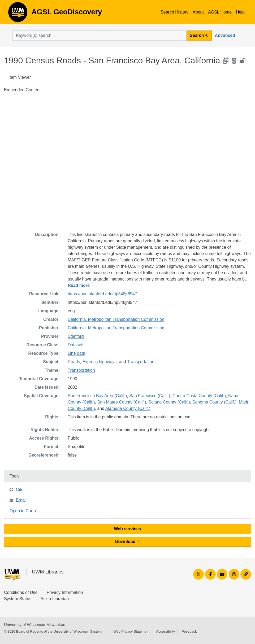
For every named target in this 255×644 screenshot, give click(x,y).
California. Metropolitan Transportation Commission (116, 319)
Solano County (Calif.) (169, 402)
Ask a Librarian (55, 599)
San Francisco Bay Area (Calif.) (97, 396)
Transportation (141, 362)
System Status (18, 599)
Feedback (189, 631)
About (198, 12)
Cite (20, 490)
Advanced (225, 35)
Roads (74, 362)
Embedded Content (22, 90)
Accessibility (165, 631)
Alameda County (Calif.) (128, 408)
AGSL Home (220, 12)
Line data (76, 353)
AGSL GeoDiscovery (18, 14)
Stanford (76, 336)
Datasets (76, 345)
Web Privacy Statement (131, 631)
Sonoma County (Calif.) (214, 402)
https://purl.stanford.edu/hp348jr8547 (102, 294)
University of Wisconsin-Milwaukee (35, 625)
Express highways (99, 362)
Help (240, 12)
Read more (79, 285)
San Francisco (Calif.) (150, 396)
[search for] (100, 36)
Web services (128, 529)
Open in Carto (23, 511)
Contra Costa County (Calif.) (199, 396)
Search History (174, 12)
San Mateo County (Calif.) (122, 402)
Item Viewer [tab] (20, 77)
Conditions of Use (21, 592)
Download (126, 542)
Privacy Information (65, 592)
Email (21, 500)
